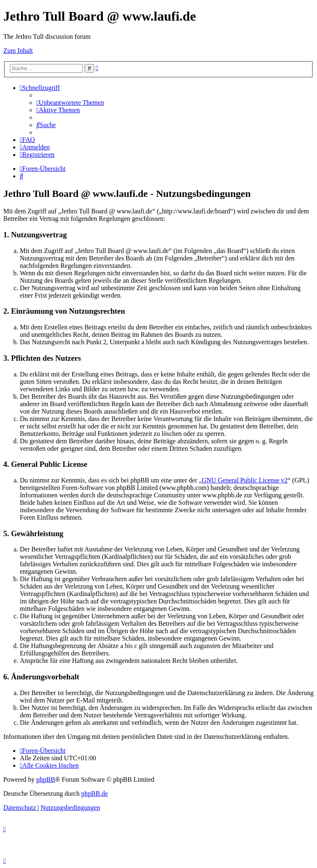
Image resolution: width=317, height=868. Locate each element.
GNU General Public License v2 (245, 480)
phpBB (46, 779)
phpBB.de (95, 793)
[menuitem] (70, 103)
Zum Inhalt (18, 51)
